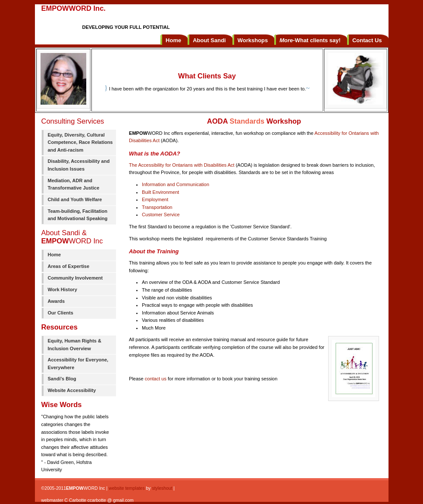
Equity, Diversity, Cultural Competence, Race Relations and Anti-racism (80, 142)
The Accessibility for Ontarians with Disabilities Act (182, 165)
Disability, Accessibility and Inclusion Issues (79, 165)
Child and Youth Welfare (75, 199)
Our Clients (61, 313)
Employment (155, 199)
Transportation (157, 207)
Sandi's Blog (62, 379)
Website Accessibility (72, 390)
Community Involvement (75, 278)
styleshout (162, 488)
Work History (63, 289)
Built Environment (160, 192)
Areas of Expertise (69, 266)
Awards (56, 301)
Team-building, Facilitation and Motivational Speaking (78, 215)
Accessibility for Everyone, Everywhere (78, 364)
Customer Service (161, 215)
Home (55, 255)
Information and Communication (175, 184)
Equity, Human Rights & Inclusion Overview (75, 345)
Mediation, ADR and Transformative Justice (74, 184)
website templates (127, 488)
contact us (156, 379)
